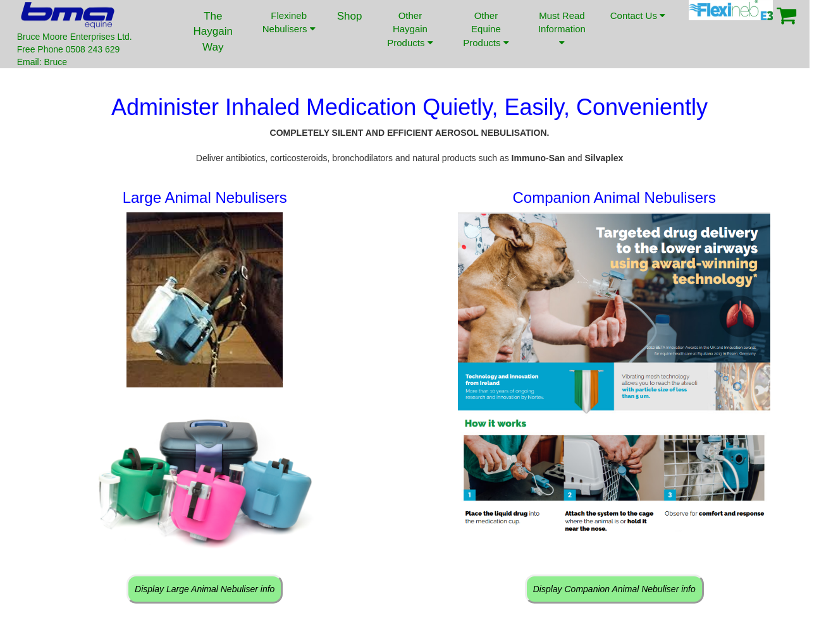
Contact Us (637, 25)
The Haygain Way (213, 32)
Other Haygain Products (410, 29)
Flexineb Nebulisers (289, 22)
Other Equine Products (486, 29)
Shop (350, 16)
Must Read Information (562, 29)
